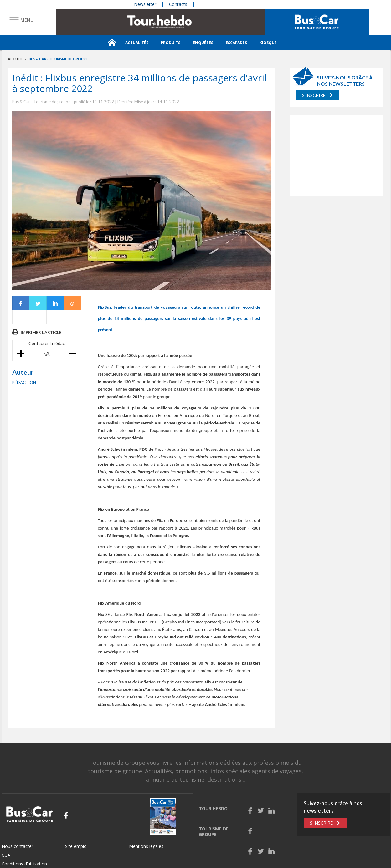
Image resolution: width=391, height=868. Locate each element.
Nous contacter (17, 846)
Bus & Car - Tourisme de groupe (58, 59)
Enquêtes (203, 43)
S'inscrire (314, 95)
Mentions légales (146, 846)
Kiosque (268, 43)
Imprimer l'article (41, 332)
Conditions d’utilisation (24, 864)
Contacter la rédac (47, 343)
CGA (6, 855)
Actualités (137, 43)
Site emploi (76, 846)
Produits (171, 43)
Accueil (15, 59)
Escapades (236, 43)
